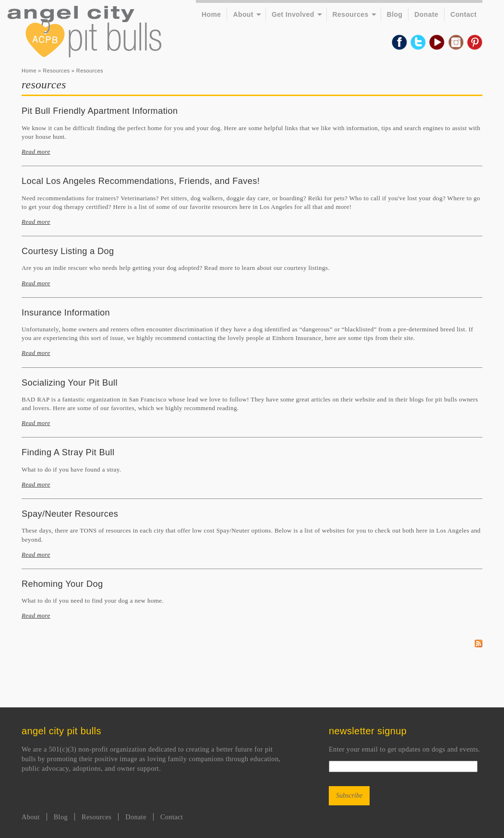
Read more (36, 152)
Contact (463, 14)
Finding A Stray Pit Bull (68, 452)
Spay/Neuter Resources (70, 514)
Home (211, 14)
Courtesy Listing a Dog (68, 251)
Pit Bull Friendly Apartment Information (100, 111)
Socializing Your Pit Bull (70, 383)
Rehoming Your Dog (62, 584)
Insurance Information (66, 313)
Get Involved (293, 14)
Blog (395, 14)
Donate (426, 14)
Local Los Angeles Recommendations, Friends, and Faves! (141, 181)
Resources (351, 14)
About (243, 14)
